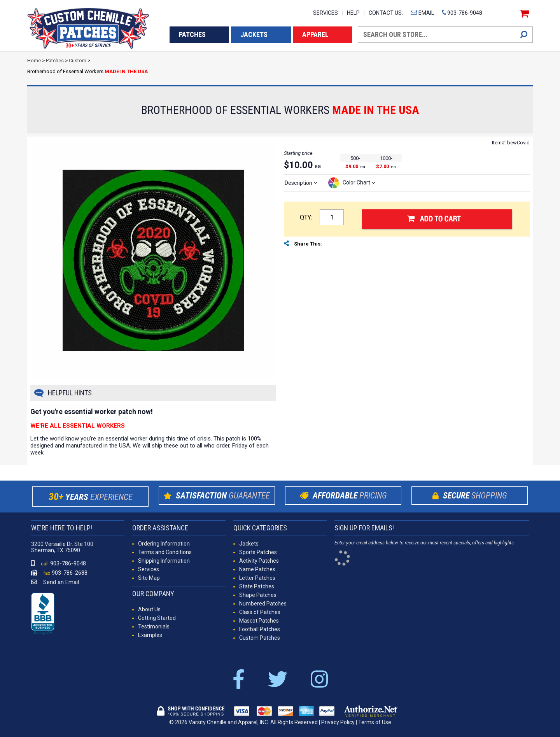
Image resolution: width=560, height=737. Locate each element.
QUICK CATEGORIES (260, 528)
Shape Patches (258, 595)
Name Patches (257, 569)
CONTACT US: (386, 13)
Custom (78, 61)
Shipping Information (164, 561)
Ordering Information (164, 544)
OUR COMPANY (153, 594)
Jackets (249, 544)
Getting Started (157, 618)
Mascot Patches (259, 621)
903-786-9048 (462, 13)
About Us (149, 609)
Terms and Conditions (165, 552)
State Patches (257, 586)
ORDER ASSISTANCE (160, 528)
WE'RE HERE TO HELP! (62, 528)
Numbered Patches (263, 604)
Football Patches (260, 629)
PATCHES (192, 34)
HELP (353, 13)
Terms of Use (375, 722)
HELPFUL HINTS (70, 393)
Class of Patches (260, 612)
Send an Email (55, 582)
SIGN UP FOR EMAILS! (364, 528)
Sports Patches (258, 552)
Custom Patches (260, 638)
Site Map (149, 578)
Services (149, 569)
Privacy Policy (338, 722)
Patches (55, 61)
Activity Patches (259, 561)
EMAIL (422, 13)
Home (34, 61)
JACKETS (254, 34)
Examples (150, 635)
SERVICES (325, 13)
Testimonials (154, 626)
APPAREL (315, 34)
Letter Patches (257, 578)
